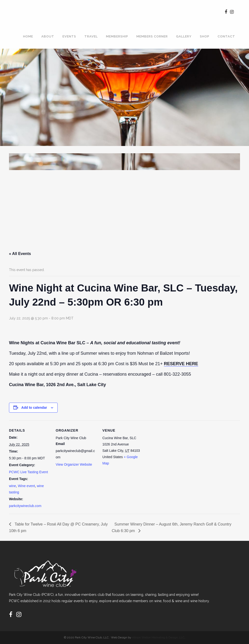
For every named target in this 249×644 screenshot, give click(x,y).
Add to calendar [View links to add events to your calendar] (34, 408)
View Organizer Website (74, 464)
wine (13, 486)
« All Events (20, 254)
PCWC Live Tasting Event (28, 472)
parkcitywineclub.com (25, 506)
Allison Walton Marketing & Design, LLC (158, 637)
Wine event (27, 486)
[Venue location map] (175, 454)
